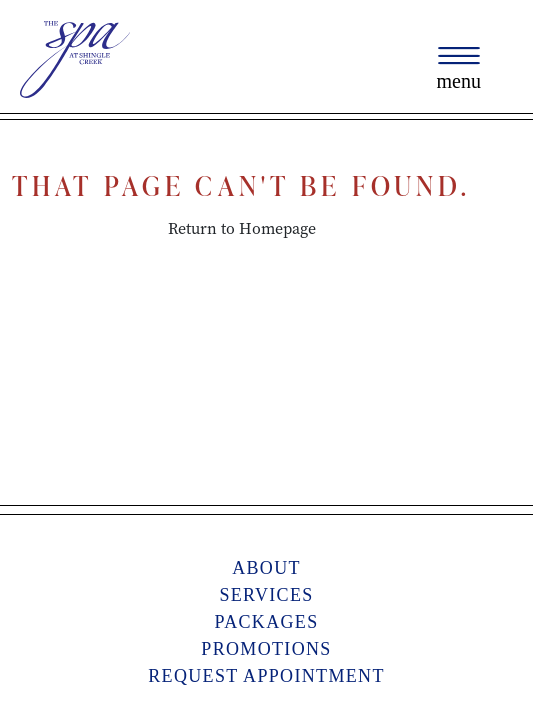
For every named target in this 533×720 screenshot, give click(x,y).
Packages (266, 622)
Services (266, 595)
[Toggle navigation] (459, 69)
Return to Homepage (242, 228)
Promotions (266, 649)
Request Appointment (266, 676)
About (266, 568)
